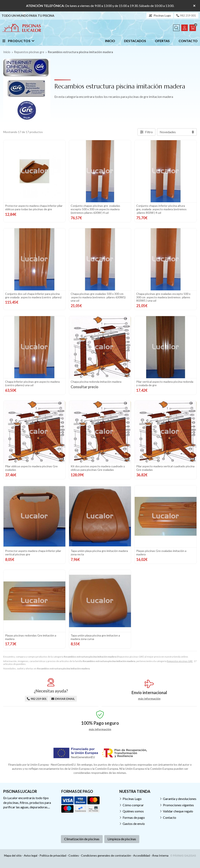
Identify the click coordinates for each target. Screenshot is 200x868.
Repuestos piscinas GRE (180, 661)
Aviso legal (31, 855)
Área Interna (160, 855)
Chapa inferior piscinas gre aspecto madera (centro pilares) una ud (32, 383)
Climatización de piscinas (82, 839)
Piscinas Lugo (132, 799)
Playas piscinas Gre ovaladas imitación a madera (161, 553)
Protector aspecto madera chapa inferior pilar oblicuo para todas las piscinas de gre (34, 207)
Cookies (74, 855)
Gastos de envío (134, 824)
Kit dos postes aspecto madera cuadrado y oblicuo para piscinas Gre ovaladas (98, 468)
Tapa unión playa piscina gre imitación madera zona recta (99, 553)
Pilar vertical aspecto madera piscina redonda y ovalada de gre (165, 383)
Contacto (170, 817)
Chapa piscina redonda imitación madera (96, 382)
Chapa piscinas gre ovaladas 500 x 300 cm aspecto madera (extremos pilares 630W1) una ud (98, 297)
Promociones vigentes (178, 805)
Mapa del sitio (13, 855)
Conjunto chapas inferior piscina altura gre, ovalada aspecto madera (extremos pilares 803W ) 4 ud (161, 209)
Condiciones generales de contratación (106, 855)
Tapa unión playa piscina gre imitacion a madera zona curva (95, 637)
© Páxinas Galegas (183, 856)
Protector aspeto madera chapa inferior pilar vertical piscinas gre (33, 553)
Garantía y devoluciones (180, 799)
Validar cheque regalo (178, 811)
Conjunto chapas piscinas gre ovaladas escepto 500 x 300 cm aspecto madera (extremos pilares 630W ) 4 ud (95, 209)
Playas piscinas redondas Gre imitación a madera (31, 637)
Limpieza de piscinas (122, 839)
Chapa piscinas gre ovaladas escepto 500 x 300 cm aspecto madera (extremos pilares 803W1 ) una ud (163, 297)
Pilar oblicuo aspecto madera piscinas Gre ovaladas (31, 468)
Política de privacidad (53, 855)
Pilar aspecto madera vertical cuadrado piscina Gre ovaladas (165, 468)
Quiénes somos (133, 811)
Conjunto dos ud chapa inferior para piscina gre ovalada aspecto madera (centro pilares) (33, 295)
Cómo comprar (133, 805)
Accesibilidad (142, 855)
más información (149, 699)
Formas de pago (134, 817)
